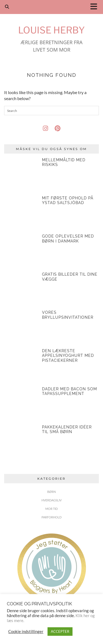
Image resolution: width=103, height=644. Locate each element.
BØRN (51, 492)
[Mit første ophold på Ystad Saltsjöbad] (21, 213)
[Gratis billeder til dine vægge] (21, 289)
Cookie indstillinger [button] (26, 632)
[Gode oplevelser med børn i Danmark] (21, 251)
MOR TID (51, 509)
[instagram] (45, 128)
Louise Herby (51, 30)
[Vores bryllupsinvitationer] (21, 327)
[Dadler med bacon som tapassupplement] (21, 404)
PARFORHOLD (51, 517)
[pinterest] (58, 128)
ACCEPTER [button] (60, 631)
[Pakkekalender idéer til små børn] (21, 442)
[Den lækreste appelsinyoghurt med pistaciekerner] (21, 366)
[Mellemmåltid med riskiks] (21, 175)
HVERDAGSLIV (51, 500)
